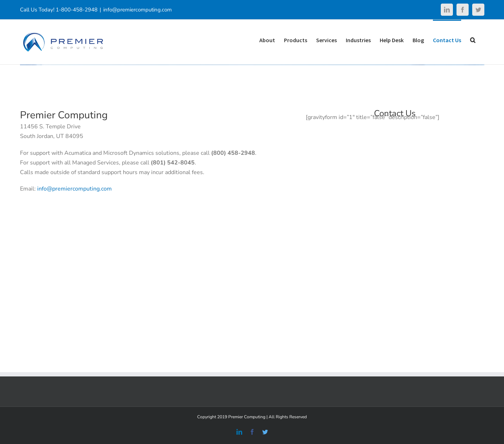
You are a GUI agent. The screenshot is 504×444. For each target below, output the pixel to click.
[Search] (473, 40)
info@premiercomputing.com (138, 10)
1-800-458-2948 (77, 10)
